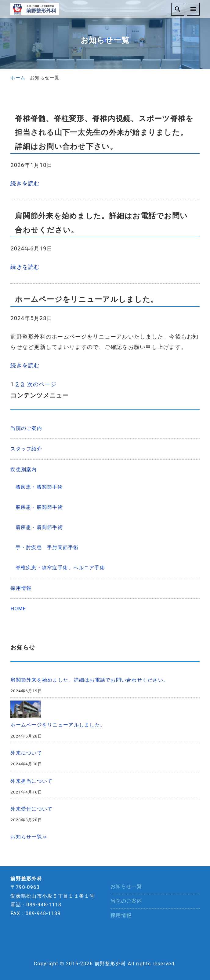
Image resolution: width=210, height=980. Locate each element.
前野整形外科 (110, 963)
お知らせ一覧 (126, 886)
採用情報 (21, 588)
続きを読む (25, 183)
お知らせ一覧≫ (29, 836)
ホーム (18, 78)
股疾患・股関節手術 (39, 507)
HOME (18, 608)
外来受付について (31, 809)
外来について (26, 753)
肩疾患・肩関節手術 (39, 527)
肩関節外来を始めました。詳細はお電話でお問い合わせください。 (89, 680)
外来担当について (31, 780)
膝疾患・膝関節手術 (39, 486)
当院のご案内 (26, 428)
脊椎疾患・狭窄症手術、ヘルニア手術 (60, 567)
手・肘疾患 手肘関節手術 (50, 547)
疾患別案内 (24, 469)
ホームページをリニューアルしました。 (58, 725)
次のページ (42, 384)
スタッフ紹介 (26, 448)
